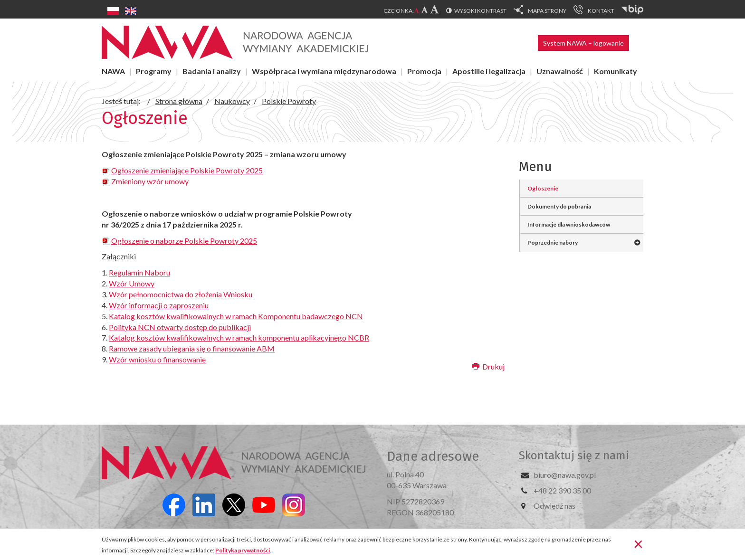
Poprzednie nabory (553, 242)
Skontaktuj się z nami (574, 456)
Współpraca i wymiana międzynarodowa (324, 71)
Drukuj (488, 366)
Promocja (424, 71)
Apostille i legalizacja (489, 71)
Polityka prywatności (243, 550)
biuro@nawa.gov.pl (565, 475)
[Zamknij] (638, 543)
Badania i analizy (212, 71)
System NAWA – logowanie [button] (583, 43)
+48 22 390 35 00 (562, 490)
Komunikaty (616, 71)
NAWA (113, 71)
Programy (154, 71)
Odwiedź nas (554, 506)
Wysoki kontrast (480, 11)
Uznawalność (560, 71)
